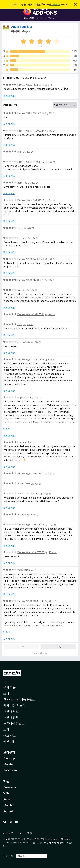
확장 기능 (29, 18)
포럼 (6, 729)
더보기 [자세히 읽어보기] (7, 428)
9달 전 (51, 359)
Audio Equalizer (22, 27)
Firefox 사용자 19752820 (31, 200)
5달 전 (35, 183)
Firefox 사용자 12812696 (31, 359)
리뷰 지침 (10, 741)
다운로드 (56, 4)
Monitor (9, 805)
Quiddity (22, 290)
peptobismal (24, 397)
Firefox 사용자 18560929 (31, 280)
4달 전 (52, 113)
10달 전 (47, 494)
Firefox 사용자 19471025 (31, 525)
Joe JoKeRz (24, 342)
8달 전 (52, 280)
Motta (21, 442)
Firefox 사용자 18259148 (31, 85)
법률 (30, 833)
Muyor (26, 31)
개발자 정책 (11, 717)
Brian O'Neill (24, 484)
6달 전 (35, 238)
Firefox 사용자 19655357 (31, 113)
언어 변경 (8, 856)
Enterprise (10, 770)
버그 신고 (10, 735)
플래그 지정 (9, 96)
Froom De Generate (28, 494)
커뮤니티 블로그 (14, 723)
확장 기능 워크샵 (14, 705)
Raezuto (22, 515)
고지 (13, 839)
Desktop (9, 758)
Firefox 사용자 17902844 (31, 131)
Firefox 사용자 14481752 (31, 162)
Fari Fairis (22, 238)
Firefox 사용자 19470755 (31, 552)
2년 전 (52, 85)
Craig (20, 228)
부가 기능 (9, 687)
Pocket (8, 811)
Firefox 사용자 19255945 (31, 601)
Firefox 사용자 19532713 (31, 473)
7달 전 (51, 259)
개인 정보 (8, 833)
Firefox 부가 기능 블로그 (19, 699)
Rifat (20, 152)
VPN (6, 793)
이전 (21, 647)
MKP (20, 324)
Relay (7, 799)
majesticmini (24, 570)
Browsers (10, 787)
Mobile (8, 764)
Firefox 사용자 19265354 (31, 314)
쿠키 (20, 833)
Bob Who (22, 183)
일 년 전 (39, 570)
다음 (59, 647)
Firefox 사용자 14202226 (31, 259)
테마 (40, 18)
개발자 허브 (11, 711)
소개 (6, 693)
